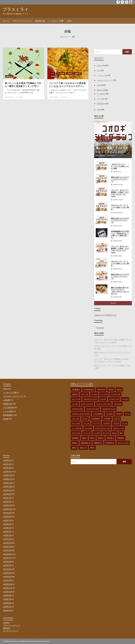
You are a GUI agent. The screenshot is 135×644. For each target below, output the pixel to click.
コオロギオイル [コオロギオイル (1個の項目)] (77, 409)
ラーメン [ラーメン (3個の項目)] (87, 433)
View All (113, 303)
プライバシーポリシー (12, 625)
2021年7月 (7, 558)
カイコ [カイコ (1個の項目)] (103, 399)
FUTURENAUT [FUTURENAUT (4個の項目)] (89, 389)
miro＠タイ (64, 97)
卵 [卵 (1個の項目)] (121, 433)
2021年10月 (8, 547)
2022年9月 (7, 513)
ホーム (6, 21)
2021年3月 (7, 573)
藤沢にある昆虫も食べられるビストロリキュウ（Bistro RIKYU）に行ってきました (120, 291)
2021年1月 (7, 580)
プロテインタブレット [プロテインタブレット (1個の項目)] (102, 428)
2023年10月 (8, 487)
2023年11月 (8, 483)
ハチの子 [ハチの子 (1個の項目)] (106, 423)
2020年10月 (8, 592)
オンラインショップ (11, 631)
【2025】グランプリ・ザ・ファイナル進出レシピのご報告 (120, 166)
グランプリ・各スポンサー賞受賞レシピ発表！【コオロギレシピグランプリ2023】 (120, 193)
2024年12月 (8, 475)
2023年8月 (7, 494)
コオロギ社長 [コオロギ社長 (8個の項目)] (98, 414)
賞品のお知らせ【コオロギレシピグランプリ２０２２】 (120, 276)
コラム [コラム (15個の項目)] (109, 414)
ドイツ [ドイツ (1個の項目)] (86, 423)
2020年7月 (7, 599)
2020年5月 (7, 607)
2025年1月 (7, 472)
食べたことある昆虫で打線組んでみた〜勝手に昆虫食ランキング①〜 (23, 85)
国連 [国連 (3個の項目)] (84, 438)
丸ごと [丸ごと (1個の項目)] (106, 433)
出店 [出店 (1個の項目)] (114, 433)
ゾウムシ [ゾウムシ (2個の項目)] (75, 419)
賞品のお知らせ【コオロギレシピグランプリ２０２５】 (120, 179)
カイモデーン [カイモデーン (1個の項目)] (114, 399)
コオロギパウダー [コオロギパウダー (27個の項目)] (92, 409)
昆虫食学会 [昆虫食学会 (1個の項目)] (98, 443)
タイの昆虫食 (60, 74)
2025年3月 (7, 464)
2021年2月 (7, 577)
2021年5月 (7, 565)
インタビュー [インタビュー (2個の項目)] (115, 394)
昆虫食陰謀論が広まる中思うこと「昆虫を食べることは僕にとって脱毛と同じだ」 (120, 234)
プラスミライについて (22, 21)
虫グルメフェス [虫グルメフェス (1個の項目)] (123, 443)
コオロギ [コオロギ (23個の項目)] (118, 404)
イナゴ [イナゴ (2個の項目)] (94, 394)
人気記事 (69, 74)
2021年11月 (8, 543)
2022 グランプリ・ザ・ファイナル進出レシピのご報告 (120, 263)
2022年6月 (7, 524)
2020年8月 (7, 595)
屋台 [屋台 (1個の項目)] (92, 438)
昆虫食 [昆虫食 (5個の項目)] (75, 443)
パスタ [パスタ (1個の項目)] (116, 423)
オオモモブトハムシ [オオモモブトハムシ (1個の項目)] (90, 399)
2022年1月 (7, 539)
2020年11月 (8, 588)
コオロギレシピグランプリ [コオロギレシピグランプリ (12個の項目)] (81, 414)
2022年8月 (7, 517)
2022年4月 (7, 532)
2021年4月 (7, 569)
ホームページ (65, 37)
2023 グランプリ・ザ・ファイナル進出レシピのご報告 (120, 207)
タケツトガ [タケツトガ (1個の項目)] (76, 423)
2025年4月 (7, 460)
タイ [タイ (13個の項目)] (85, 419)
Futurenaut (100, 328)
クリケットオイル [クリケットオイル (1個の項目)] (87, 404)
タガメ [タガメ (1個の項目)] (117, 419)
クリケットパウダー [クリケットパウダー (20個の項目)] (103, 404)
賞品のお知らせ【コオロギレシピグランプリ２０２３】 (120, 220)
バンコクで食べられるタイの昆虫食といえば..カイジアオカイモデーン (67, 85)
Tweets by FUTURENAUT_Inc (105, 315)
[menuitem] (6, 21)
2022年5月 (7, 528)
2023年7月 (7, 498)
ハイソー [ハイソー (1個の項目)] (96, 423)
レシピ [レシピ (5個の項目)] (97, 433)
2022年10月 (8, 509)
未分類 (99, 110)
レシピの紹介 (101, 99)
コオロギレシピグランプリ (105, 80)
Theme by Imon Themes (42, 641)
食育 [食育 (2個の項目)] (92, 448)
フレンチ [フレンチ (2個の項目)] (88, 428)
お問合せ (7, 623)
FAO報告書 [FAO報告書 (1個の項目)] (76, 389)
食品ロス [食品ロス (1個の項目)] (83, 448)
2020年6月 (7, 603)
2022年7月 (7, 520)
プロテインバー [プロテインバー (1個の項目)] (118, 428)
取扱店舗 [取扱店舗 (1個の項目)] (75, 438)
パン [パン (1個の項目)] (125, 423)
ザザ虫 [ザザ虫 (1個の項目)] (119, 414)
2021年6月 (7, 562)
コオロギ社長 (19, 97)
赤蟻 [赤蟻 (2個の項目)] (74, 448)
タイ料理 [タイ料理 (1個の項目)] (107, 419)
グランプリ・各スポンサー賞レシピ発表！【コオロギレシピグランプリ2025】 (112, 148)
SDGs (69, 21)
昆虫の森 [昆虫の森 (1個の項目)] (110, 438)
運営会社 (7, 628)
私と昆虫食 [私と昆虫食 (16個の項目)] (110, 443)
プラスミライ (16, 9)
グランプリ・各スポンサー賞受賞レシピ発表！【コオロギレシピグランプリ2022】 (120, 249)
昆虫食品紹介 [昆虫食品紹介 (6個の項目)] (86, 443)
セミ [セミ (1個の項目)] (127, 414)
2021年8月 (7, 554)
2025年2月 (7, 468)
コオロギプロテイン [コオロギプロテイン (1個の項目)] (109, 409)
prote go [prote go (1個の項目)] (101, 389)
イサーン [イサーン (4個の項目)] (84, 394)
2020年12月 (8, 584)
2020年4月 (7, 610)
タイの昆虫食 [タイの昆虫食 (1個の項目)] (96, 419)
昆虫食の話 (40, 21)
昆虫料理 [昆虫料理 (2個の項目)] (121, 438)
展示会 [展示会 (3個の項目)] (101, 438)
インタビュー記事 (56, 21)
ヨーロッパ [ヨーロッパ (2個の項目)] (76, 433)
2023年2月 (7, 502)
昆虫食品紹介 (54, 76)
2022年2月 (7, 535)
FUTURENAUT (101, 155)
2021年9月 (7, 550)
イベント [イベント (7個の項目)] (104, 394)
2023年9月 (7, 490)
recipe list (100, 66)
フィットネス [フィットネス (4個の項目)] (77, 428)
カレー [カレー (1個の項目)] (75, 404)
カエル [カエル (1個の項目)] (125, 399)
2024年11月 (8, 479)
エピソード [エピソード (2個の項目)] (76, 399)
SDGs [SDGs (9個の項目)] (111, 389)
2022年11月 (8, 505)
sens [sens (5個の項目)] (119, 389)
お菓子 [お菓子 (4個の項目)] (75, 394)
